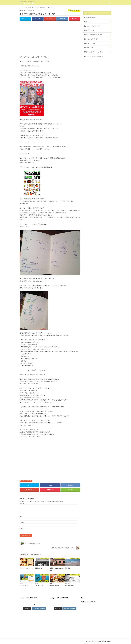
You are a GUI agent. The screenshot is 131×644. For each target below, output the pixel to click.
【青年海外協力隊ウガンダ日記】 (94, 56)
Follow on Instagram (39, 609)
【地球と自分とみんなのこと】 (93, 35)
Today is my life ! (27, 3)
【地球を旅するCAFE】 (26, 481)
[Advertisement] (50, 39)
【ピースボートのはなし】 (92, 26)
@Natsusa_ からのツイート (88, 602)
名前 (21, 516)
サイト (21, 529)
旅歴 (109, 3)
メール (22, 523)
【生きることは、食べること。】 (93, 52)
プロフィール (102, 3)
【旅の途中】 (88, 48)
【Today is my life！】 (91, 17)
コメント (22, 504)
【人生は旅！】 (89, 30)
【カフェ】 (87, 22)
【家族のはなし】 (89, 43)
